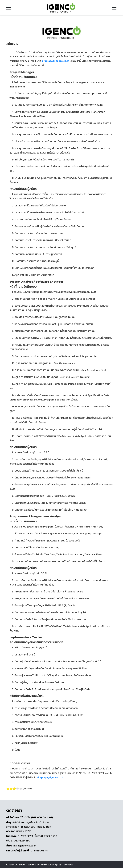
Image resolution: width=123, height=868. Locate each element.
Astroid (45, 864)
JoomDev (68, 864)
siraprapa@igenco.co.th (55, 61)
